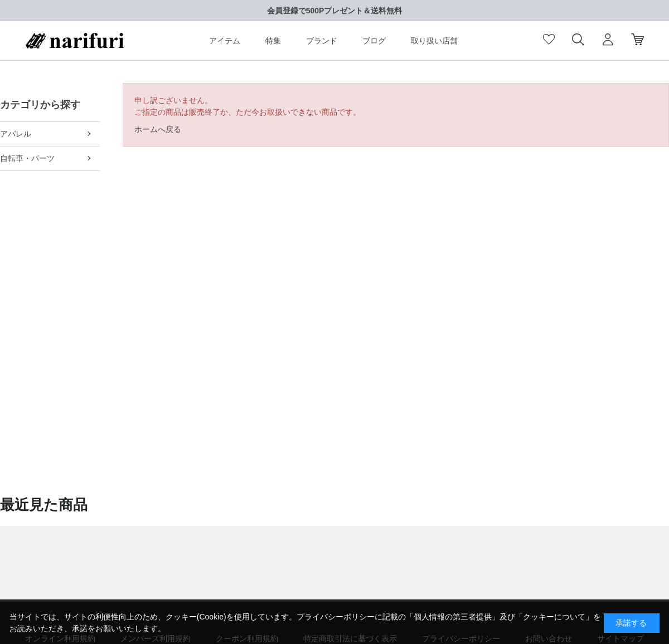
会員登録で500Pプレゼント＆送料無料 (335, 11)
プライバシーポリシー (336, 617)
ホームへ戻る (158, 129)
